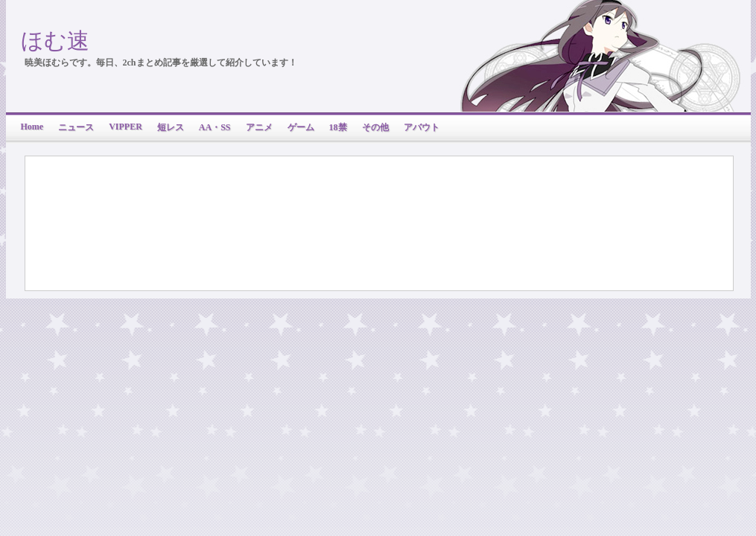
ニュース (76, 127)
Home (32, 127)
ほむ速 (55, 41)
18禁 (338, 127)
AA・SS (215, 127)
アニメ (259, 127)
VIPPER (126, 127)
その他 (375, 127)
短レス (171, 127)
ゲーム (301, 127)
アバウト (422, 127)
